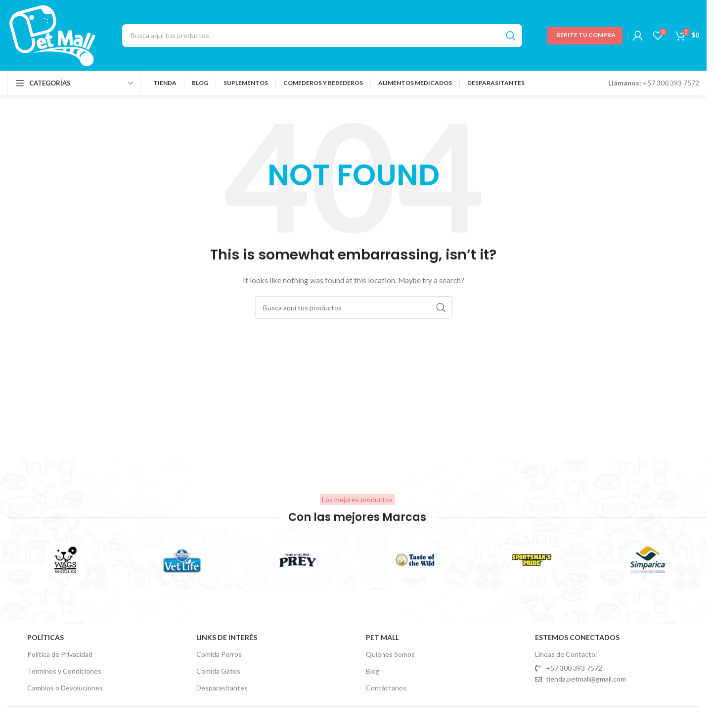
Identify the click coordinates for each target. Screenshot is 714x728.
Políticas (45, 637)
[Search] (322, 36)
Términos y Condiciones (64, 671)
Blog (373, 671)
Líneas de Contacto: (566, 654)
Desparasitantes (222, 688)
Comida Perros (219, 654)
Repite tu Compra (586, 35)
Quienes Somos (390, 654)
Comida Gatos (218, 671)
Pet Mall (382, 637)
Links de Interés (227, 637)
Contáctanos (386, 688)
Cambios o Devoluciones (65, 688)
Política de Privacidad (60, 654)
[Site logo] (52, 34)
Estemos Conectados (577, 637)
